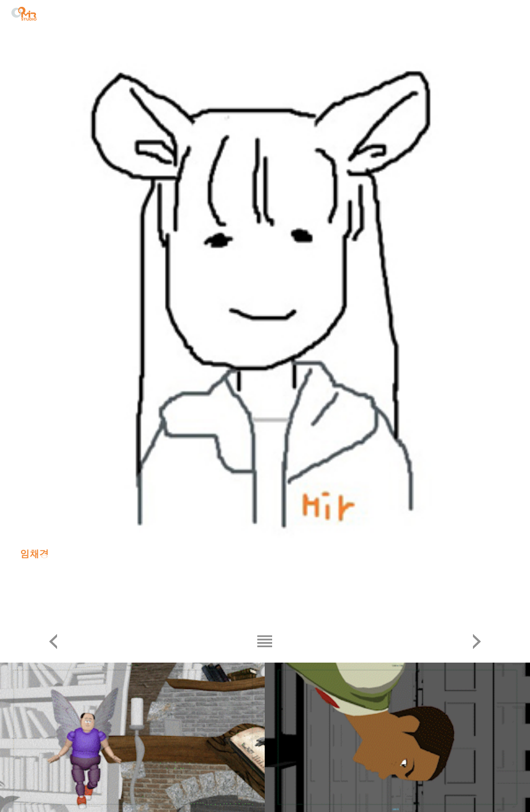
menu (512, 15)
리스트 (265, 641)
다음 (477, 641)
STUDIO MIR (24, 14)
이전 (53, 641)
